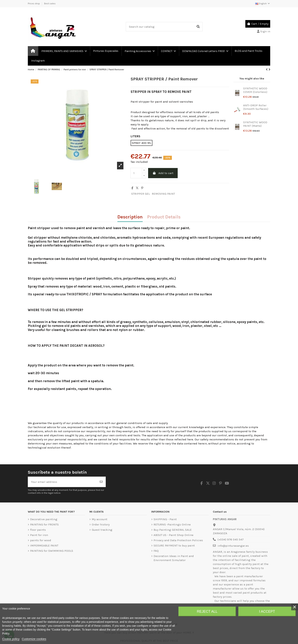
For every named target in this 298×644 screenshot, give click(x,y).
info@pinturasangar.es (233, 546)
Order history (101, 524)
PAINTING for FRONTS (44, 524)
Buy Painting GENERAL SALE (173, 530)
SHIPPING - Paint (165, 519)
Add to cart (163, 173)
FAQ (156, 551)
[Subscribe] (101, 482)
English (263, 4)
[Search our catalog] (198, 27)
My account (100, 519)
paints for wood (41, 540)
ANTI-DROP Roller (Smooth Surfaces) (256, 107)
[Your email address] (62, 482)
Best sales (50, 4)
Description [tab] (130, 217)
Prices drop (34, 4)
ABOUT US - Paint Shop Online (173, 535)
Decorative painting (44, 519)
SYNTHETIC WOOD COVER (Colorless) (255, 90)
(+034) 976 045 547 (231, 539)
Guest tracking (102, 530)
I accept (267, 611)
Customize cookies (34, 639)
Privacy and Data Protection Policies (178, 540)
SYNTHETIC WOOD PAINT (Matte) (255, 124)
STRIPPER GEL (141, 194)
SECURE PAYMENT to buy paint (174, 545)
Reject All (207, 611)
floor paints (38, 530)
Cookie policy (11, 639)
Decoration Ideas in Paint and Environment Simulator (174, 558)
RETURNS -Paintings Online (172, 524)
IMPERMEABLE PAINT (44, 545)
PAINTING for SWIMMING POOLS (52, 551)
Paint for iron (39, 535)
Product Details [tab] (164, 217)
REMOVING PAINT (163, 194)
